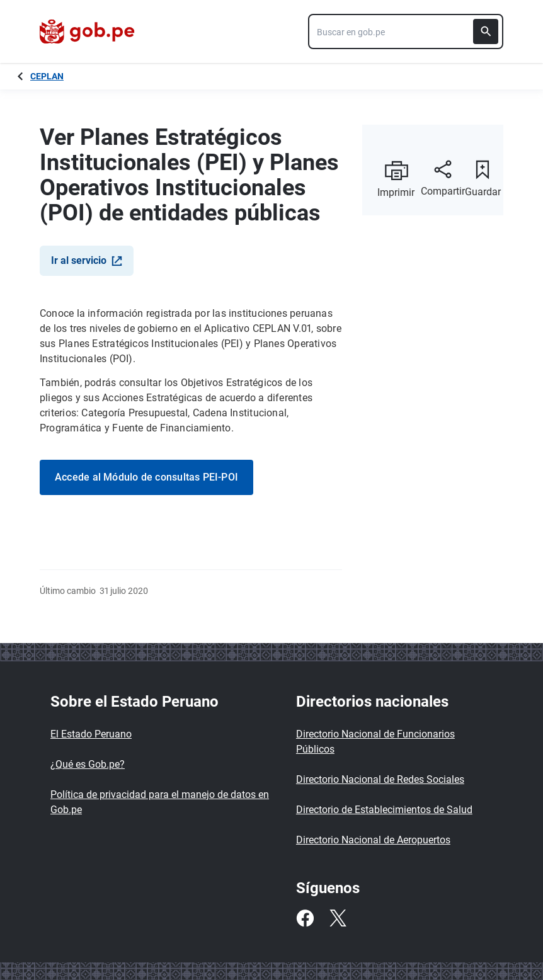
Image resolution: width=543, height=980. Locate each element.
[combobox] (406, 31)
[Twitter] (338, 918)
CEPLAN (47, 76)
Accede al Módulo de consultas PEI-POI (146, 477)
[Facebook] (305, 918)
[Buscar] (486, 31)
